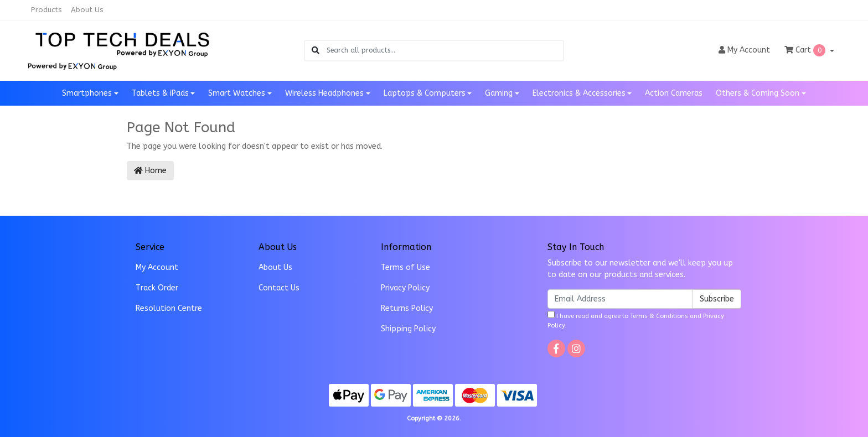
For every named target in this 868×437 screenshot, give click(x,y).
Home (150, 171)
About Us (87, 10)
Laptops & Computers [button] (425, 93)
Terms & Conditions (659, 316)
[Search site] (316, 51)
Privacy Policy (405, 288)
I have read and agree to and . (636, 320)
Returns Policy (407, 308)
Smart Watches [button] (237, 93)
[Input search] (445, 51)
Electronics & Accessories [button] (579, 93)
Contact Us (279, 288)
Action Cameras (674, 93)
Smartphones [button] (87, 93)
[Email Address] (620, 299)
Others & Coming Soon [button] (758, 93)
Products (46, 10)
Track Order (157, 288)
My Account (157, 267)
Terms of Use (405, 267)
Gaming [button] (499, 93)
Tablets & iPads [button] (160, 93)
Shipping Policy (408, 329)
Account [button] (744, 50)
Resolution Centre (169, 308)
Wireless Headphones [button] (324, 93)
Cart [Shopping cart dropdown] (806, 50)
